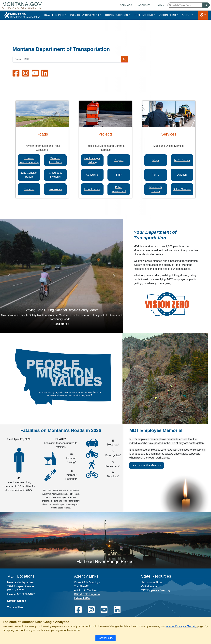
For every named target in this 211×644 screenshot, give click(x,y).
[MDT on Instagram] (26, 73)
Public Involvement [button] (85, 15)
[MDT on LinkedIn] (45, 73)
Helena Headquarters (20, 582)
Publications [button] (143, 15)
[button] (203, 15)
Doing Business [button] (117, 15)
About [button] (186, 15)
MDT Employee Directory (156, 590)
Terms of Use (15, 607)
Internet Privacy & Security (181, 626)
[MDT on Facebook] (16, 73)
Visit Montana (149, 586)
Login (161, 5)
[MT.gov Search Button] (206, 5)
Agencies (144, 5)
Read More (60, 324)
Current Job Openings (87, 582)
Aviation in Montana (86, 590)
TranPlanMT (81, 586)
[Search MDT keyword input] (67, 59)
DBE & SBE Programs (87, 594)
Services (126, 5)
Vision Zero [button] (167, 15)
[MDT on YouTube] (35, 73)
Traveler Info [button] (54, 15)
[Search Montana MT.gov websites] (189, 5)
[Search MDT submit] (125, 59)
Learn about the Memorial (147, 465)
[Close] (105, 638)
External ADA (82, 598)
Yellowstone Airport (152, 582)
